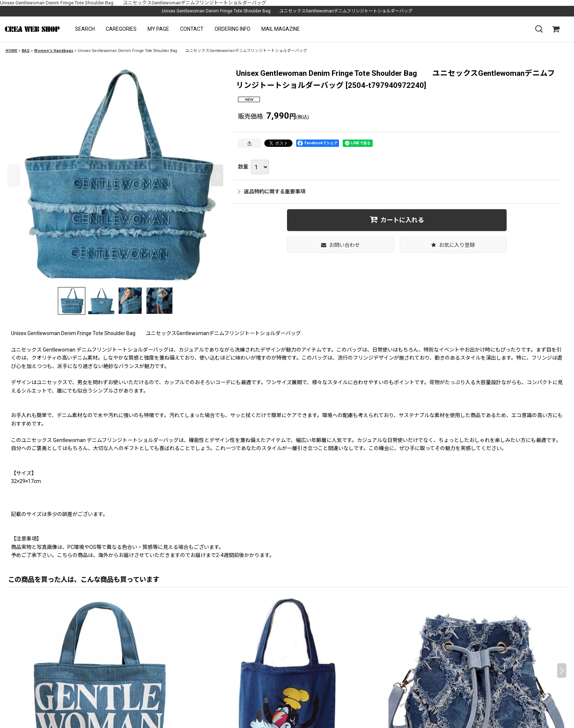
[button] (85, 29)
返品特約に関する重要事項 (272, 192)
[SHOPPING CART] (556, 29)
